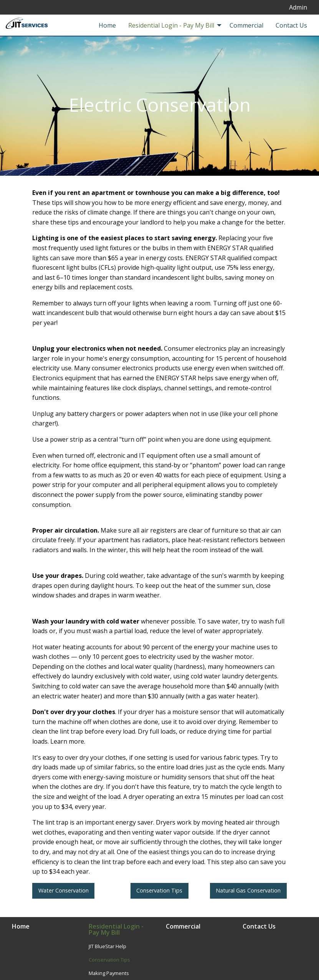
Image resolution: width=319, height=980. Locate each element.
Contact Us (259, 927)
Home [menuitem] (107, 25)
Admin (298, 7)
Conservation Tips (159, 890)
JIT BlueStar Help (107, 946)
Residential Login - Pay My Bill (116, 930)
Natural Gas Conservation (248, 890)
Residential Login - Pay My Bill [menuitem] (171, 25)
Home (21, 927)
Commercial (183, 927)
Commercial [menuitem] (246, 25)
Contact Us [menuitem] (291, 25)
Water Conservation (64, 890)
